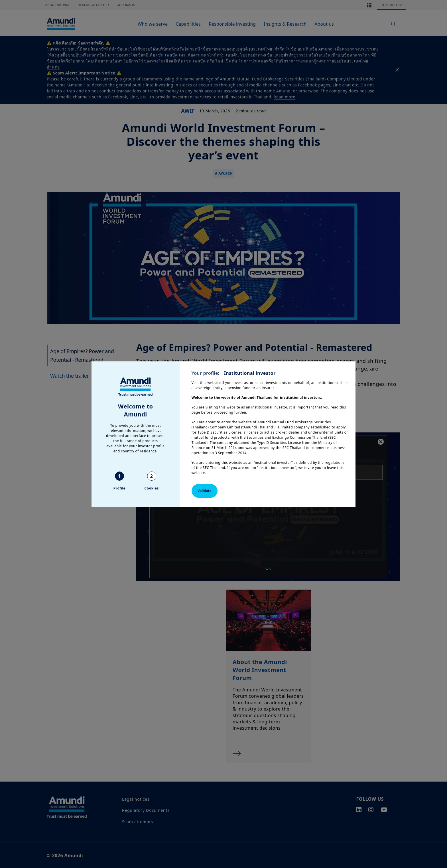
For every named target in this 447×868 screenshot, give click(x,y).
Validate (205, 491)
